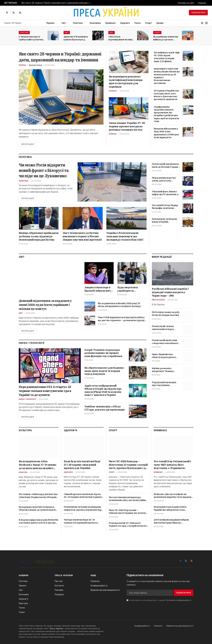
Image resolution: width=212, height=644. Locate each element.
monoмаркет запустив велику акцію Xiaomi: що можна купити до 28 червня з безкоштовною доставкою (167, 76)
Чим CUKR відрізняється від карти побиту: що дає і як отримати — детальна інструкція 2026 (122, 319)
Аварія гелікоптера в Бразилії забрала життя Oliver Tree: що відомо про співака (99, 289)
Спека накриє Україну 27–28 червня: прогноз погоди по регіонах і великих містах (127, 126)
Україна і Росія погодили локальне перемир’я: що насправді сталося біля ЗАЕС (125, 236)
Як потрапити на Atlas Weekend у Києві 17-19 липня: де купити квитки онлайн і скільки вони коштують (38, 465)
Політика (78, 23)
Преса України (56, 628)
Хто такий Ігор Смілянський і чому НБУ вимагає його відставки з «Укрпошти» (172, 465)
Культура (23, 472)
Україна (50, 23)
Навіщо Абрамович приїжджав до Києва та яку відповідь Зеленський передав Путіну (39, 236)
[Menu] (206, 23)
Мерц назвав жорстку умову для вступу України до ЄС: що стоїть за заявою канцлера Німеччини (165, 179)
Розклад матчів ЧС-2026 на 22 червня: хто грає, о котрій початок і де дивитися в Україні (128, 525)
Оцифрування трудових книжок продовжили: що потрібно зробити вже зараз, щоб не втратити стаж (166, 114)
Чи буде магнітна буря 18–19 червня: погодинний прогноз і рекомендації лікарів (81, 521)
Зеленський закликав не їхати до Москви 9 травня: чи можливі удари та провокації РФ (166, 166)
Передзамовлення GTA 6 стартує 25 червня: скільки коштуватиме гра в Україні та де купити (45, 391)
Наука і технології (27, 399)
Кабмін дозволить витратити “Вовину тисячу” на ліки (163, 370)
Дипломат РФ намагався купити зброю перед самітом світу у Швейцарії (77, 38)
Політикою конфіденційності (179, 600)
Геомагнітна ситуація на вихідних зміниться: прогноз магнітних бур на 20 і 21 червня (83, 508)
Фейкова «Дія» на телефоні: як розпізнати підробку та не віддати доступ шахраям (173, 496)
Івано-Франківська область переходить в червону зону (164, 356)
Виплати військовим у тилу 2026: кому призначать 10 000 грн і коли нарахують (166, 133)
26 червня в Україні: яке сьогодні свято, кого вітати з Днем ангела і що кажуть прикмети (166, 95)
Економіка (95, 23)
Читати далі (28, 144)
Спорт (149, 23)
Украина (113, 91)
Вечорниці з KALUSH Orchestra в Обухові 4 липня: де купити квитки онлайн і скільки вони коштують (38, 509)
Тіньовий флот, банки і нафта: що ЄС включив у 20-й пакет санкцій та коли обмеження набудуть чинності (165, 193)
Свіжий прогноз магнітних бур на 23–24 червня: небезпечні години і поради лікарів (83, 496)
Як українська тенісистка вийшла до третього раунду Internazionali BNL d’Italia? (166, 38)
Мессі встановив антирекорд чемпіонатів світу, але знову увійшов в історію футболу (129, 499)
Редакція (202, 3)
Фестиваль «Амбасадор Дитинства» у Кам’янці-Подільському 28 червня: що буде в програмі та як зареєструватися (39, 496)
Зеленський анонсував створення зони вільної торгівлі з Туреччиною (165, 342)
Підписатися (198, 12)
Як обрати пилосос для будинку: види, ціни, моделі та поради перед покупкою (104, 371)
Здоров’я (125, 23)
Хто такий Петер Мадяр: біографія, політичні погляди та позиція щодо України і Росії (166, 207)
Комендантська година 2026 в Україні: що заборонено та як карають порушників (170, 508)
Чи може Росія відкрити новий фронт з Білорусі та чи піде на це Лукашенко (44, 170)
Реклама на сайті (186, 3)
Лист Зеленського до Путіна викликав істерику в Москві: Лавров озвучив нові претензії (82, 236)
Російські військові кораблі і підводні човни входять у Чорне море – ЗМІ (170, 292)
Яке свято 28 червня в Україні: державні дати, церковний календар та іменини (57, 3)
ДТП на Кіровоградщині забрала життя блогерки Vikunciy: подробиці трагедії (171, 521)
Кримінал (110, 23)
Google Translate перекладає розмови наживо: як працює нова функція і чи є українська (103, 353)
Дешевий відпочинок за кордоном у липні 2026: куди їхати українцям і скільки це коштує (45, 305)
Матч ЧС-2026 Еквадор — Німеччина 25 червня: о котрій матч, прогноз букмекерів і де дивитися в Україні (128, 465)
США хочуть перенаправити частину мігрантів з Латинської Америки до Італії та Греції (121, 38)
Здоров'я (68, 472)
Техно (137, 23)
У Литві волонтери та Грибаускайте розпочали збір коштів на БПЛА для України (31, 38)
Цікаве (160, 23)
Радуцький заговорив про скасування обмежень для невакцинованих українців (164, 384)
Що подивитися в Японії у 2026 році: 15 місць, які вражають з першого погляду (119, 305)
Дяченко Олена (35, 65)
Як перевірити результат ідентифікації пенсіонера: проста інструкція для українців (126, 82)
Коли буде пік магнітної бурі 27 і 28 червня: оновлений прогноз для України (82, 465)
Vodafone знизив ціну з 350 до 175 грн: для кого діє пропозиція (104, 408)
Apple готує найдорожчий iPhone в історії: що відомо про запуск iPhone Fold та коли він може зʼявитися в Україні (103, 390)
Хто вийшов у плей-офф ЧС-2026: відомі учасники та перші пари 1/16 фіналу (167, 57)
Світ (64, 23)
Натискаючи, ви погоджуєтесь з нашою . (159, 600)
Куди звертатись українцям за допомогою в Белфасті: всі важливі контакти (131, 289)
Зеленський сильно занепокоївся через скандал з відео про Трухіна (163, 328)
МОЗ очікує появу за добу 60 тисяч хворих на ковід (166, 314)
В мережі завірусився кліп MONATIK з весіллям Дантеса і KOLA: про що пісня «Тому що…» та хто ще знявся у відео (39, 521)
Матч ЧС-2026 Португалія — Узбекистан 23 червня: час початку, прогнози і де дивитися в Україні (128, 512)
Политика (24, 181)
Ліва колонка (158, 300)
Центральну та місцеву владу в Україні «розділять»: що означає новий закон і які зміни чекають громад (165, 220)
